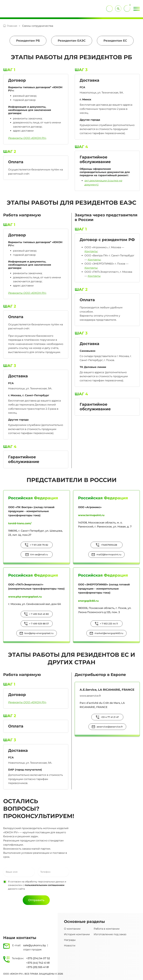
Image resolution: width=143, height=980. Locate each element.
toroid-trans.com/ (20, 523)
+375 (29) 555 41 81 (38, 967)
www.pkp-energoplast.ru (25, 597)
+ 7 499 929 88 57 (39, 624)
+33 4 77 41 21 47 (110, 717)
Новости (70, 946)
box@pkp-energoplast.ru (39, 633)
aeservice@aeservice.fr (110, 727)
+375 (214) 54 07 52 (38, 958)
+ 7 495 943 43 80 (39, 614)
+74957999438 (109, 545)
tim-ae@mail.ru (39, 554)
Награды (70, 940)
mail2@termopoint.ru (109, 554)
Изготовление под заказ (110, 934)
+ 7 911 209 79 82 (39, 545)
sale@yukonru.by (35, 945)
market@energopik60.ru (109, 633)
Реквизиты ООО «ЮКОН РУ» (27, 293)
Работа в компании (107, 929)
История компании (77, 934)
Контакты (91, 251)
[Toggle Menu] (137, 9)
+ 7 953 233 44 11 (109, 624)
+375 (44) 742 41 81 (38, 963)
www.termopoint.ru (91, 515)
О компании (72, 929)
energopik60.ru (88, 601)
